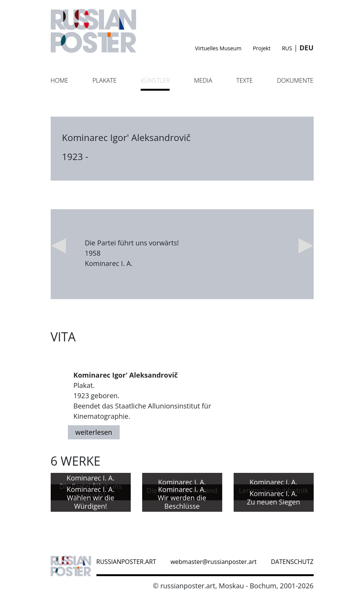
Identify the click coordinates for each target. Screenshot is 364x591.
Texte (245, 80)
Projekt (261, 48)
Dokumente (295, 80)
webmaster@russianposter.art (213, 562)
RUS (287, 48)
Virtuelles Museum (218, 48)
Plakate (104, 80)
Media (203, 80)
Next (306, 246)
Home (59, 80)
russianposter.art (126, 562)
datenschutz (292, 562)
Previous (58, 246)
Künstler (155, 80)
